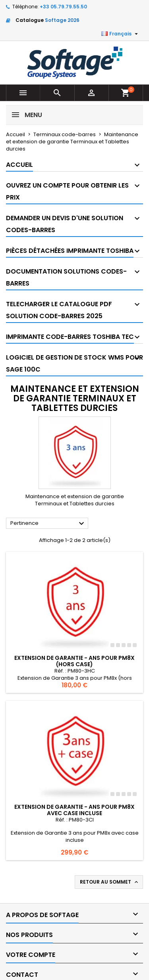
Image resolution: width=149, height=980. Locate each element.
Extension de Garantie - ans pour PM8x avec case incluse (74, 810)
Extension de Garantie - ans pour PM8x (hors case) (74, 661)
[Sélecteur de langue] (121, 34)
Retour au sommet (110, 882)
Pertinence (48, 524)
